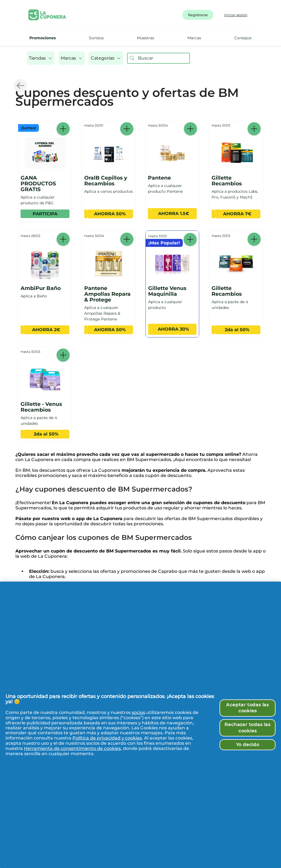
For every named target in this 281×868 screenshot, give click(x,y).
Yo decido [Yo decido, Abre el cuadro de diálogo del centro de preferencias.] (248, 745)
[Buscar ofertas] (132, 58)
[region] (140, 725)
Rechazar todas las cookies (247, 728)
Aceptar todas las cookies (248, 708)
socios (138, 712)
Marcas (194, 38)
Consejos (243, 38)
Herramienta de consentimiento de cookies (72, 748)
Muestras (146, 38)
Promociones (43, 38)
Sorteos (96, 38)
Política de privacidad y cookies (107, 738)
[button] (41, 58)
